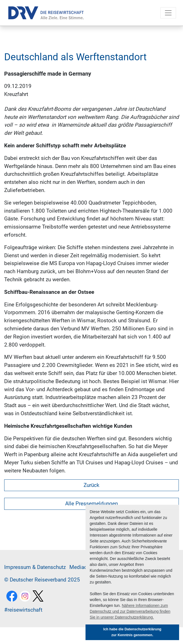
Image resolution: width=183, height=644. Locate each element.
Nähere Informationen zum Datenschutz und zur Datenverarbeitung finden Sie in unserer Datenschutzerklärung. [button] (130, 611)
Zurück (91, 485)
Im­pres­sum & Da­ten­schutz (35, 567)
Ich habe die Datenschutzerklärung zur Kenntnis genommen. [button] (132, 632)
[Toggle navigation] (168, 13)
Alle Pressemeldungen (91, 504)
